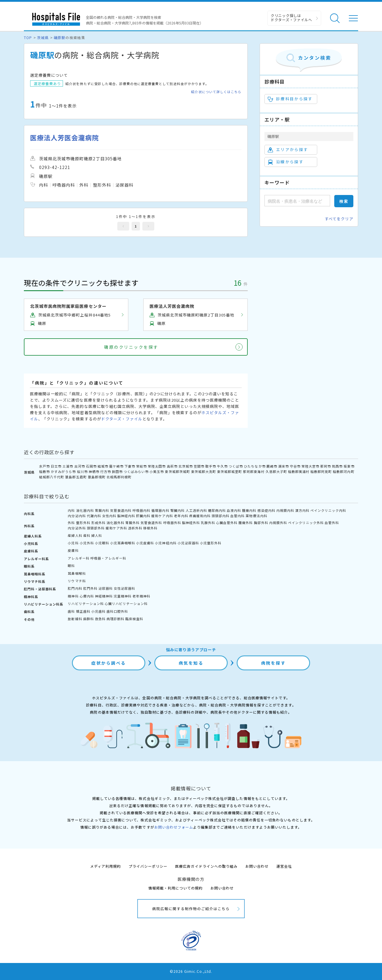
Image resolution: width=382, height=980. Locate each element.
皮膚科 (73, 550)
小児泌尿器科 (188, 543)
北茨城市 (186, 466)
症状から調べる (109, 663)
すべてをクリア (339, 219)
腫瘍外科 (246, 523)
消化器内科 (85, 510)
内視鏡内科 (285, 510)
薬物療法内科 (256, 516)
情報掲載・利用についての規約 (176, 888)
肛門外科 (90, 588)
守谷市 (295, 466)
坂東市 (349, 466)
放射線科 (75, 619)
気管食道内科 (121, 510)
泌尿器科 (106, 588)
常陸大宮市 (310, 466)
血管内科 (238, 516)
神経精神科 (104, 596)
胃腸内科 (102, 510)
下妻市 (130, 466)
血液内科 (234, 510)
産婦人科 (75, 535)
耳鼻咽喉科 (77, 573)
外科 (71, 523)
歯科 (71, 611)
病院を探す (274, 663)
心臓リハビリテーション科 (126, 603)
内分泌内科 (77, 516)
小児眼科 (102, 543)
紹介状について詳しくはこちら (216, 92)
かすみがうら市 (63, 471)
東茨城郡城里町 (229, 471)
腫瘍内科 (249, 510)
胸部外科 (261, 523)
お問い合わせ (257, 866)
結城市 (103, 466)
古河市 (80, 466)
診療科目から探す (290, 99)
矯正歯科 (83, 611)
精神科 (73, 596)
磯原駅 (60, 37)
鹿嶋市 (272, 466)
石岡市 (91, 466)
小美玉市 (157, 471)
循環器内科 (160, 510)
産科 (87, 535)
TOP (28, 37)
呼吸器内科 (141, 510)
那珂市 (326, 466)
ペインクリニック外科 (306, 523)
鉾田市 (117, 471)
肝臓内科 (143, 516)
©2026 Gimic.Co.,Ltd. (191, 971)
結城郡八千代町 (52, 477)
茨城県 (43, 37)
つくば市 (236, 466)
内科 (71, 510)
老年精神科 (141, 596)
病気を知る (191, 663)
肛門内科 (75, 588)
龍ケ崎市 (116, 466)
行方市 (106, 471)
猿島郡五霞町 (76, 477)
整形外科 (83, 523)
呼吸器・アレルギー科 (108, 558)
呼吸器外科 (172, 523)
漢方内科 (302, 510)
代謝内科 (94, 516)
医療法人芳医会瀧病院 (64, 138)
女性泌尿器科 (124, 588)
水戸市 (44, 466)
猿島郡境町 (97, 477)
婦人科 (97, 535)
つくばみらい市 (136, 471)
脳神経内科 (126, 516)
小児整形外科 (211, 543)
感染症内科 (267, 510)
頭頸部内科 (221, 516)
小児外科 (87, 543)
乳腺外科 (208, 523)
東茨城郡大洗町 (204, 471)
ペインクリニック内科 (328, 510)
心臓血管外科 (227, 523)
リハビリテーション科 (86, 603)
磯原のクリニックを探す (131, 347)
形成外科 (98, 523)
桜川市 (82, 471)
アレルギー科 (78, 558)
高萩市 (172, 466)
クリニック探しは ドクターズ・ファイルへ (291, 17)
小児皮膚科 (145, 543)
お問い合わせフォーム (174, 827)
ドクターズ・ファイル (122, 419)
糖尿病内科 (217, 510)
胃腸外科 (133, 523)
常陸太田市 (157, 466)
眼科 (71, 566)
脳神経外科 (191, 523)
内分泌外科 (77, 528)
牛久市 (222, 466)
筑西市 (337, 466)
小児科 (73, 543)
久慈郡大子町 (276, 471)
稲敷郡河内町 (344, 471)
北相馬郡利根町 (119, 477)
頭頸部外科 (96, 528)
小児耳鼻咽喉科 (123, 543)
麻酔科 (89, 619)
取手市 (211, 466)
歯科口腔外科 (117, 611)
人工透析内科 (196, 510)
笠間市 (199, 466)
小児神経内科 (166, 543)
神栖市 (94, 471)
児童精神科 (123, 596)
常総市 (141, 466)
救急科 (100, 619)
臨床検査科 (134, 619)
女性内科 (109, 516)
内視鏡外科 (278, 523)
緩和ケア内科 (162, 516)
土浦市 (68, 466)
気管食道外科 (151, 523)
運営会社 (284, 866)
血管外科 (332, 523)
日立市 (56, 466)
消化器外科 (115, 523)
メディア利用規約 (105, 866)
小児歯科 (98, 611)
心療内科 (87, 596)
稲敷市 (44, 471)
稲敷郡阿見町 (321, 471)
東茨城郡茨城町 (177, 471)
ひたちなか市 (255, 466)
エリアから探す (288, 150)
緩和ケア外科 (116, 528)
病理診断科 (115, 619)
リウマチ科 (77, 581)
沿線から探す (286, 162)
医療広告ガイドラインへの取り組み (206, 866)
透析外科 (135, 528)
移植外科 (150, 528)
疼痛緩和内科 (200, 516)
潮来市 (284, 466)
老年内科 (181, 516)
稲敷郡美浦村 (299, 471)
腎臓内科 (178, 510)
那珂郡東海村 (254, 471)
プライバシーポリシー (148, 866)
